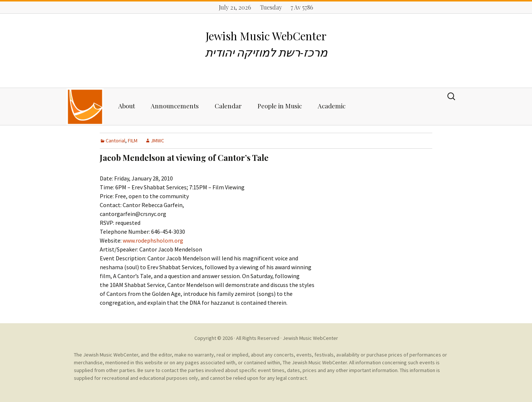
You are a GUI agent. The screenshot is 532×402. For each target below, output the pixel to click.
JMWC (157, 141)
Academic (332, 106)
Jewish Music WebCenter (310, 338)
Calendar (228, 106)
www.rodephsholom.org (153, 240)
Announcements (175, 106)
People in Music (280, 106)
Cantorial (115, 141)
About (127, 106)
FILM (133, 141)
